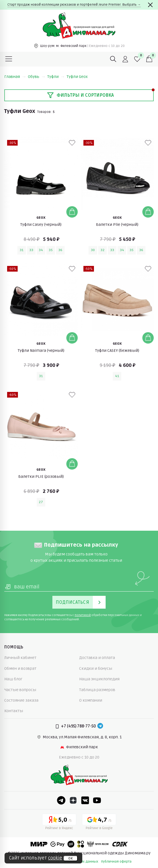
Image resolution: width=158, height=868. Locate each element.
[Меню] (9, 59)
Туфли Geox (77, 77)
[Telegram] (100, 726)
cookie (55, 858)
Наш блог (13, 679)
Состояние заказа (21, 700)
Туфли (56, 77)
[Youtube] (97, 800)
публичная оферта (116, 862)
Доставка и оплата (97, 658)
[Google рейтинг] (99, 823)
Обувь (36, 77)
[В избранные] (72, 143)
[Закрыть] (150, 5)
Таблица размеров (97, 690)
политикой (83, 615)
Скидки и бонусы (96, 668)
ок (70, 858)
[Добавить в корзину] (72, 212)
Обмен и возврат (20, 668)
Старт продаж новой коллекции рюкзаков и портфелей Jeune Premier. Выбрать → (74, 5)
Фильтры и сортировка (80, 95)
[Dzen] (73, 800)
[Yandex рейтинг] (59, 823)
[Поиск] (113, 59)
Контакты (14, 711)
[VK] (85, 800)
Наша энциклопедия (99, 679)
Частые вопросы (20, 690)
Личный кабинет (20, 658)
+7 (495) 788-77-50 (78, 726)
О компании (91, 700)
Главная (15, 77)
